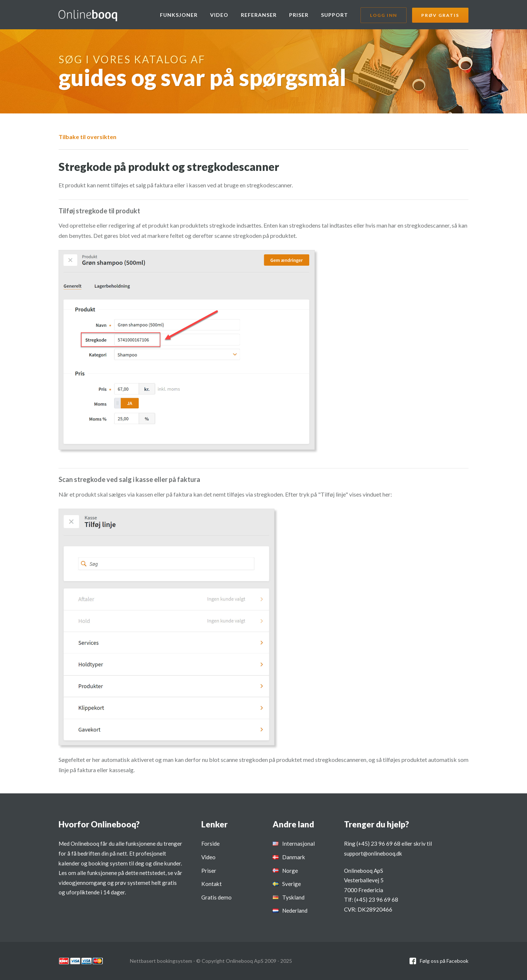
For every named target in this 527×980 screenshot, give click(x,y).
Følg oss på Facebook (444, 961)
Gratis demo (216, 897)
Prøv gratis (440, 15)
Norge (290, 871)
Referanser (259, 15)
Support (334, 15)
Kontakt (212, 884)
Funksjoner (179, 15)
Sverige (291, 884)
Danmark (294, 857)
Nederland (295, 910)
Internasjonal (298, 844)
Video (219, 15)
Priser (299, 15)
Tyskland (293, 897)
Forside (210, 844)
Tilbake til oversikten (87, 137)
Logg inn (384, 15)
